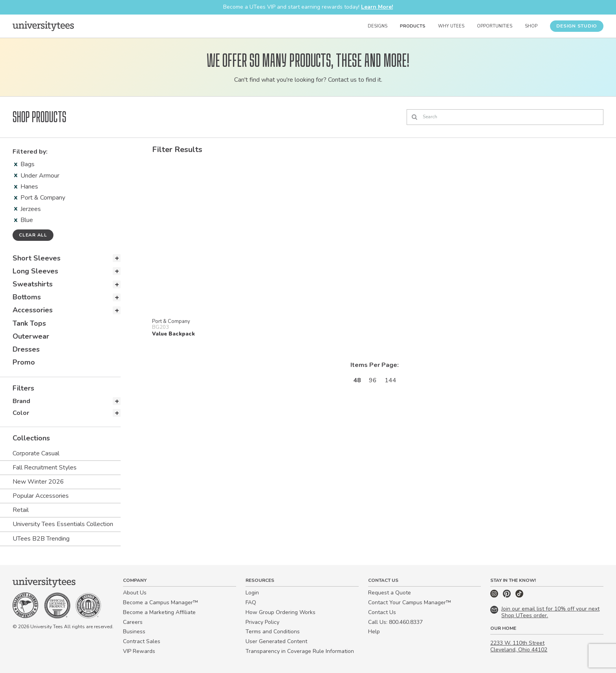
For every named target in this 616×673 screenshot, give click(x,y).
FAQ (251, 602)
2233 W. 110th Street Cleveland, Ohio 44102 (519, 646)
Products (413, 26)
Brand (21, 401)
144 (390, 380)
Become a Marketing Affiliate (159, 612)
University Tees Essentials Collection (63, 524)
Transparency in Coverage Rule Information (300, 651)
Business (134, 632)
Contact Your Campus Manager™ (410, 602)
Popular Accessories (41, 496)
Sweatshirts (33, 284)
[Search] (505, 117)
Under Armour (37, 176)
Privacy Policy (262, 622)
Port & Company (40, 198)
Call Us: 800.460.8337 (395, 622)
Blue (24, 220)
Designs (378, 26)
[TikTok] (519, 596)
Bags (24, 164)
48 (357, 380)
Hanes (26, 187)
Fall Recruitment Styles (45, 468)
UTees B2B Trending (41, 539)
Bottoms (27, 297)
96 (373, 380)
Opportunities (495, 26)
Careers (133, 622)
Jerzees (27, 209)
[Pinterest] (508, 596)
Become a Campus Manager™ (160, 602)
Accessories (33, 310)
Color (21, 413)
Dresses (26, 349)
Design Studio (577, 26)
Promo (24, 362)
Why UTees (451, 26)
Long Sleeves (35, 271)
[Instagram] (495, 596)
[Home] (43, 26)
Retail (21, 510)
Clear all (33, 235)
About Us (135, 593)
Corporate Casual (36, 453)
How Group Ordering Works (280, 612)
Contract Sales (142, 641)
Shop (531, 26)
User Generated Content (276, 641)
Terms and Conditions (273, 632)
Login (252, 593)
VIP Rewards (139, 651)
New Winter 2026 (38, 482)
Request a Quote (390, 593)
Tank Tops (29, 323)
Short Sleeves (37, 258)
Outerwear (31, 336)
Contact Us (382, 612)
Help (374, 632)
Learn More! (377, 7)
